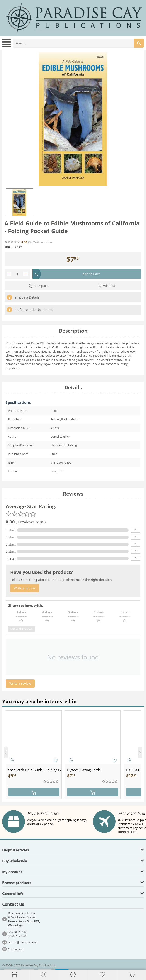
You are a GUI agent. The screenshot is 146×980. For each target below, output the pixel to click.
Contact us (15, 949)
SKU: (8, 247)
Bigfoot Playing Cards (84, 770)
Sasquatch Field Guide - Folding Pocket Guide (35, 770)
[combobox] (78, 43)
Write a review (43, 242)
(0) (30, 242)
